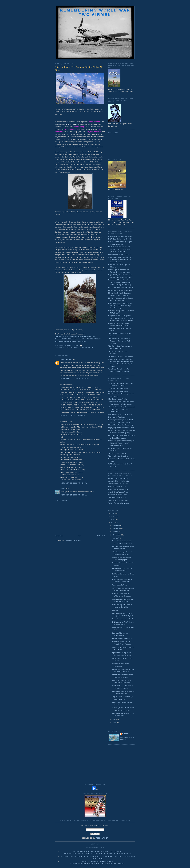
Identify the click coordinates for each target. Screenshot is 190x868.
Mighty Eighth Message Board (97, 861)
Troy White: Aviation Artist (117, 498)
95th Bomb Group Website (118, 399)
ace (63, 348)
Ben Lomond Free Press (117, 417)
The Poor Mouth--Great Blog (118, 456)
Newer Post (59, 536)
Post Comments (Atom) (73, 540)
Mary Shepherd (66, 359)
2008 (113, 520)
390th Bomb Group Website (118, 391)
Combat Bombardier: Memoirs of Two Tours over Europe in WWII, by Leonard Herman (121, 259)
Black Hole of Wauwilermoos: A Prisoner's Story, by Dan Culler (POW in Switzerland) (120, 249)
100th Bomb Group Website (118, 388)
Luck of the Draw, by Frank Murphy (121, 287)
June (115, 723)
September (117, 535)
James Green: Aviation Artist (118, 484)
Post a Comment (61, 500)
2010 (113, 513)
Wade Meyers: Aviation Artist (118, 500)
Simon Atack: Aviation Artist (118, 495)
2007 (113, 523)
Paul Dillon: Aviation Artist (117, 487)
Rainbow (115, 610)
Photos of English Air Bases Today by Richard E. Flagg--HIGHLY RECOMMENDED (121, 443)
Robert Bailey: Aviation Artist (118, 489)
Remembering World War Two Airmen (95, 12)
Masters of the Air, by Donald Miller (121, 290)
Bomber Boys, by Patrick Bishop (120, 254)
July (114, 720)
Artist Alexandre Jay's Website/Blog (121, 414)
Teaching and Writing (120, 585)
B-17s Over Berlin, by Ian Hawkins (120, 239)
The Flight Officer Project (117, 453)
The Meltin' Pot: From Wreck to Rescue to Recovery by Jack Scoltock (119, 341)
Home (80, 536)
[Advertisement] (73, 518)
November (117, 529)
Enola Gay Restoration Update (123, 619)
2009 (113, 516)
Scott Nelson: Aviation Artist (118, 492)
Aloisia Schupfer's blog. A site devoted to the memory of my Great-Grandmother (122, 409)
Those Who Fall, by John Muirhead (121, 356)
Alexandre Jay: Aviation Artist (118, 478)
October (116, 532)
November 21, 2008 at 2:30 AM (75, 379)
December (117, 525)
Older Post (101, 536)
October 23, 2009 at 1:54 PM (74, 483)
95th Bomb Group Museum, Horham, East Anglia (97, 851)
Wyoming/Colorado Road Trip (123, 638)
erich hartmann (71, 348)
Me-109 (91, 348)
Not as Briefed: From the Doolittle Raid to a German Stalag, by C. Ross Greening (120, 306)
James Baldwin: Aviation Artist (119, 481)
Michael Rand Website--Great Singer (121, 425)
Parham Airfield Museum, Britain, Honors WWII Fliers (97, 864)
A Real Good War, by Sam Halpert (120, 236)
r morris (63, 489)
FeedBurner (102, 838)
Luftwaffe (83, 348)
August (115, 538)
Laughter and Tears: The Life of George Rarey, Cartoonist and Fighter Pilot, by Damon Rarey (120, 282)
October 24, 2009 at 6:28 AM (74, 495)
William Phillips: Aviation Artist (119, 503)
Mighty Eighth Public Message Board (121, 428)
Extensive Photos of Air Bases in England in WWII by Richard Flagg (97, 854)
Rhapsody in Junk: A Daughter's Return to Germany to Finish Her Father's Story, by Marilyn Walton (121, 318)
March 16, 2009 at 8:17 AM (73, 416)
